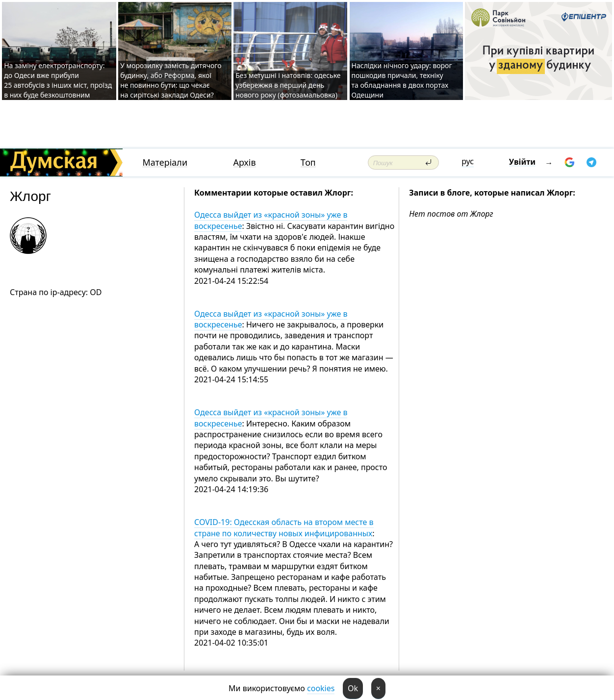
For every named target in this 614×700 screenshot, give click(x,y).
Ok (353, 688)
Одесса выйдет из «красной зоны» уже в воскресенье (271, 220)
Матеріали (165, 162)
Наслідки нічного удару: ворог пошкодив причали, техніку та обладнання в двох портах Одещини (402, 80)
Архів (245, 162)
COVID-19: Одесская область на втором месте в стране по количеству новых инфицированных (284, 527)
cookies (321, 688)
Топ (308, 162)
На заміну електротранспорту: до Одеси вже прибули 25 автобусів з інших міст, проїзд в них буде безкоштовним (58, 80)
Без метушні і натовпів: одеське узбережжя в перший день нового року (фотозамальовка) (288, 85)
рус (468, 161)
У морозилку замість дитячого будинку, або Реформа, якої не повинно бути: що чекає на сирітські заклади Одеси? (171, 80)
